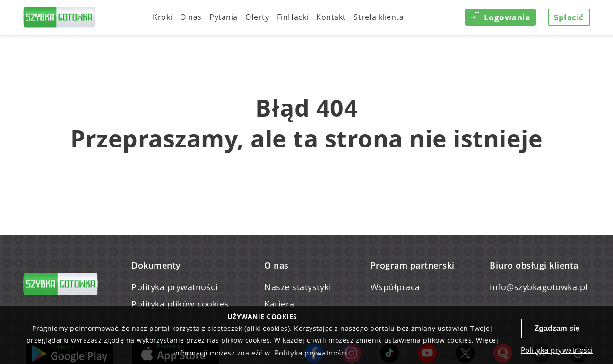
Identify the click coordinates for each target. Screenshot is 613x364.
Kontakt (331, 17)
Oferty (257, 17)
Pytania (224, 17)
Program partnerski (413, 265)
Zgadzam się (557, 328)
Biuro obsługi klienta (534, 265)
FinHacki (293, 17)
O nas (191, 17)
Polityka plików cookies (180, 304)
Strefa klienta (379, 17)
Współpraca (395, 287)
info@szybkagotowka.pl (539, 287)
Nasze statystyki (298, 287)
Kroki (163, 17)
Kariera (279, 304)
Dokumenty (156, 265)
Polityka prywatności (175, 287)
